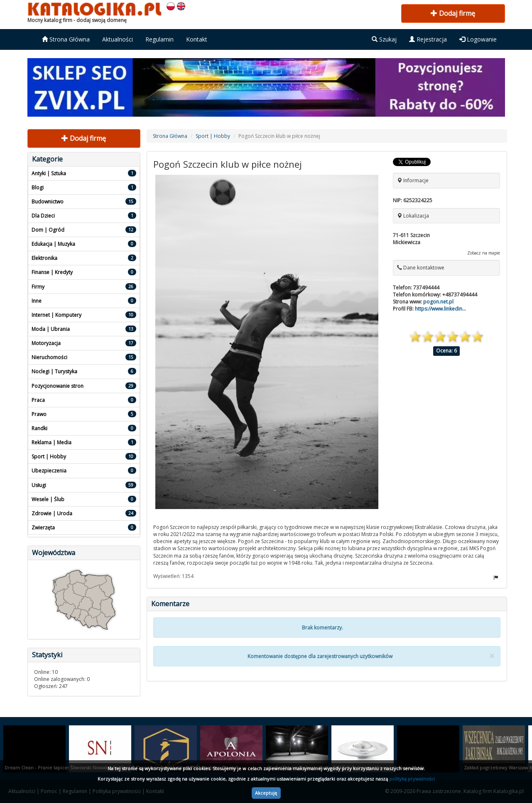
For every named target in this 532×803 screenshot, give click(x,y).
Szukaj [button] (384, 39)
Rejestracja (428, 39)
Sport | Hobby (213, 136)
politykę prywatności (412, 779)
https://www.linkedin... (440, 309)
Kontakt (197, 39)
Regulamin (159, 39)
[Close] (492, 656)
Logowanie (478, 39)
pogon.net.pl (438, 302)
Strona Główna (66, 39)
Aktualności (118, 39)
